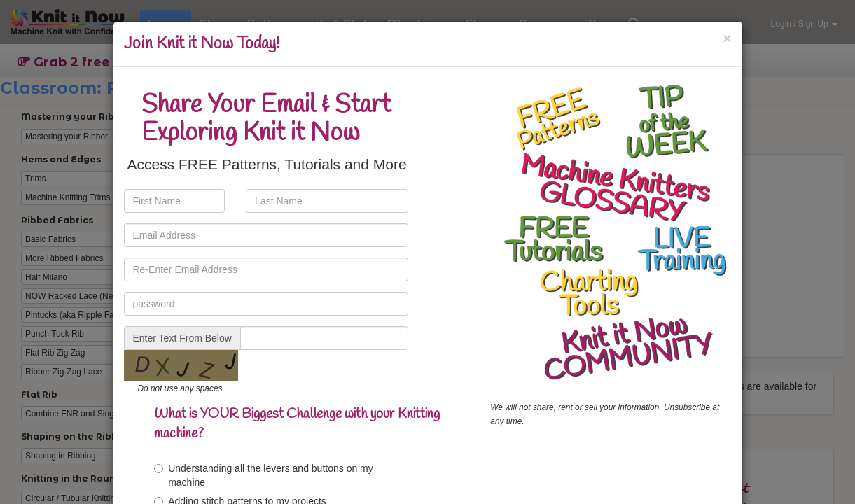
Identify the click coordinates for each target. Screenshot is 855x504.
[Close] (727, 38)
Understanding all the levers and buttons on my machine (264, 475)
